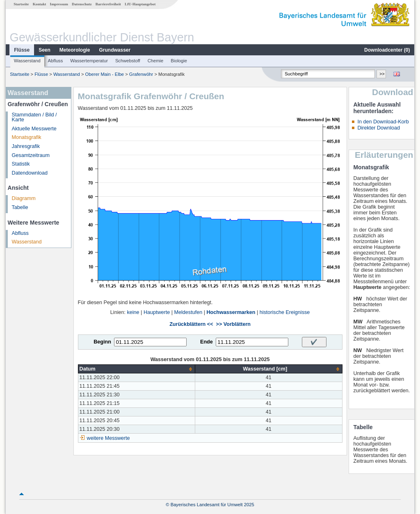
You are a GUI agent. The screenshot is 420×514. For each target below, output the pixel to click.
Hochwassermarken (231, 312)
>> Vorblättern (233, 324)
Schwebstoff (128, 61)
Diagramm (24, 198)
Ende (207, 342)
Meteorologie (75, 50)
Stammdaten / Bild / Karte (34, 117)
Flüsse (22, 50)
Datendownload (30, 173)
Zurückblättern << (191, 324)
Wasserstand (27, 61)
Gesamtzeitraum (31, 155)
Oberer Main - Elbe (105, 74)
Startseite (21, 4)
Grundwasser (115, 50)
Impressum (59, 4)
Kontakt (40, 4)
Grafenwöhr (141, 74)
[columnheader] (136, 369)
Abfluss (56, 61)
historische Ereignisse (285, 312)
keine (133, 312)
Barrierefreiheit (108, 4)
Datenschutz (82, 4)
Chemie (156, 61)
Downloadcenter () (387, 50)
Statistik (21, 164)
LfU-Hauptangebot (140, 4)
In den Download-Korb (383, 122)
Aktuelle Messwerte (34, 129)
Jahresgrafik (26, 146)
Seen (45, 50)
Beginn (102, 342)
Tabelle (20, 207)
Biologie (179, 61)
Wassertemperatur (89, 61)
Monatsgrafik (27, 137)
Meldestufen (188, 312)
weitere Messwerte (108, 438)
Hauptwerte (157, 312)
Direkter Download (379, 128)
